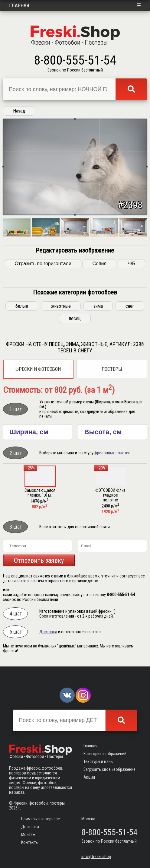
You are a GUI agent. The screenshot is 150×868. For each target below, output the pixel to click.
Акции (89, 777)
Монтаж (28, 835)
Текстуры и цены (98, 761)
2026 (13, 808)
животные (61, 306)
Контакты (30, 842)
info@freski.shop (96, 857)
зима (98, 306)
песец (75, 318)
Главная (19, 5)
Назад (19, 111)
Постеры (112, 369)
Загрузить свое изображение (109, 769)
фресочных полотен (112, 453)
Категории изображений (105, 754)
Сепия (99, 264)
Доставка (48, 632)
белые (22, 306)
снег (130, 306)
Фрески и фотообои (38, 369)
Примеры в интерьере (41, 819)
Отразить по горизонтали (43, 264)
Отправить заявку (39, 560)
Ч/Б (132, 264)
